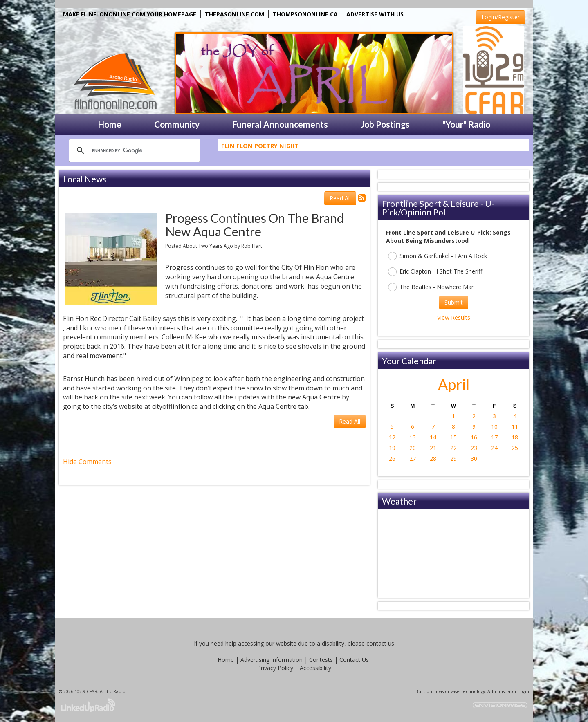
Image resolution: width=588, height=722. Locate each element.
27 (413, 459)
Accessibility (315, 668)
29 (453, 459)
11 (515, 427)
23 (474, 448)
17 (494, 437)
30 (474, 459)
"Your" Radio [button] (466, 124)
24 (494, 448)
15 (453, 437)
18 (515, 437)
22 (453, 448)
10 (494, 427)
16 (474, 437)
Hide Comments (87, 462)
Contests (321, 660)
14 (433, 437)
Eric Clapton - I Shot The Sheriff (435, 272)
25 (515, 448)
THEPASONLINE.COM (235, 14)
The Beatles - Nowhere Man (431, 287)
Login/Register (500, 17)
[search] (133, 150)
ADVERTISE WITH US (375, 14)
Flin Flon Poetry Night (260, 147)
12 (392, 437)
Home (226, 660)
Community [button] (177, 124)
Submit (454, 302)
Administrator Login (508, 691)
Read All (340, 198)
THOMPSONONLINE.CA (305, 14)
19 (392, 448)
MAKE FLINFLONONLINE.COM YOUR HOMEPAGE (130, 14)
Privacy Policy (275, 668)
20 (413, 448)
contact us (380, 643)
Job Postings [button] (385, 124)
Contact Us (354, 660)
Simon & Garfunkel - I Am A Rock (438, 256)
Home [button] (110, 124)
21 (433, 448)
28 (433, 459)
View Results (454, 317)
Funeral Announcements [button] (280, 124)
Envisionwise (447, 691)
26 (392, 459)
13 (413, 437)
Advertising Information (272, 660)
